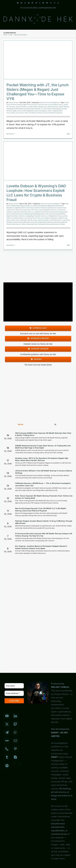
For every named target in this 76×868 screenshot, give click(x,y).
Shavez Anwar (32, 220)
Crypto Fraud (62, 208)
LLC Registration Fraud (54, 216)
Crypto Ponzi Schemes (30, 210)
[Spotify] (7, 766)
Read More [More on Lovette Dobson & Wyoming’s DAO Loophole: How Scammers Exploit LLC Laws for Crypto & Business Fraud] (10, 245)
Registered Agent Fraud (59, 218)
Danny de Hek (13, 102)
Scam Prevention (21, 220)
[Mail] (15, 741)
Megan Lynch (43, 107)
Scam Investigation (41, 111)
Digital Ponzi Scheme (30, 105)
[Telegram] (7, 732)
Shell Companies (44, 220)
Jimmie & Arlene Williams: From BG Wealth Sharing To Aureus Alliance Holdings (44, 472)
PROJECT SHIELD (60, 687)
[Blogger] (15, 757)
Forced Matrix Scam (56, 105)
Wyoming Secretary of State (55, 224)
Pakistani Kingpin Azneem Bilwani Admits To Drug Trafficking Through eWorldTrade (44, 522)
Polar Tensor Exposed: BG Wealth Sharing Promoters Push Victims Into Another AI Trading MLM (44, 497)
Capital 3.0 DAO (39, 208)
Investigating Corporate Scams (35, 216)
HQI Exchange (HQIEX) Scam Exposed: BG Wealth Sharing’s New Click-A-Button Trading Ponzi (43, 434)
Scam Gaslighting (28, 111)
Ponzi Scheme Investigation (41, 218)
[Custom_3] (14, 764)
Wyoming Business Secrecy (44, 222)
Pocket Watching (20, 109)
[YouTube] (7, 716)
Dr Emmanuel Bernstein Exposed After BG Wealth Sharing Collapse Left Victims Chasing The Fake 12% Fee (44, 535)
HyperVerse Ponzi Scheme (15, 216)
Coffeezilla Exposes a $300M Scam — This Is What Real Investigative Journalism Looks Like (43, 484)
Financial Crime (16, 214)
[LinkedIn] (15, 716)
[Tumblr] (7, 757)
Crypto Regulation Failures (48, 210)
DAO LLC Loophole (34, 212)
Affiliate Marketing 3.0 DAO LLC (22, 206)
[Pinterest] (15, 749)
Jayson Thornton (21, 107)
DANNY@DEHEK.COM (47, 8)
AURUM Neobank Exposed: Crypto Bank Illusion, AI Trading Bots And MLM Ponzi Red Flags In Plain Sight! (43, 447)
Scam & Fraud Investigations (49, 102)
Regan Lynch (17, 111)
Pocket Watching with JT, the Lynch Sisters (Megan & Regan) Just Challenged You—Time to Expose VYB (38, 92)
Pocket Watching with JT (34, 109)
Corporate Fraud (51, 208)
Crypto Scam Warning (19, 212)
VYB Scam (40, 113)
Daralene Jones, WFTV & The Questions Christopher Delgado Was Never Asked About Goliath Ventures (42, 459)
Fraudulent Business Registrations (34, 214)
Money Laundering (25, 218)
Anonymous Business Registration (44, 206)
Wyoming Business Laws (26, 222)
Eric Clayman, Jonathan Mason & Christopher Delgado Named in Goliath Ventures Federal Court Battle (41, 547)
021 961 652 (28, 8)
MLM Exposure (53, 107)
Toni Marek (32, 113)
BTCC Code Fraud (27, 208)
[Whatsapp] (15, 732)
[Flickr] (7, 741)
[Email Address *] (14, 693)
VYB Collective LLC (56, 220)
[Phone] (7, 749)
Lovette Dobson (33, 107)
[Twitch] (15, 724)
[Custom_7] (19, 764)
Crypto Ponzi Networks (14, 210)
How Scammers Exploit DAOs (55, 214)
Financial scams (43, 105)
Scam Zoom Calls (22, 113)
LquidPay (15, 218)
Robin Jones (11, 220)
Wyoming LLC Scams (19, 224)
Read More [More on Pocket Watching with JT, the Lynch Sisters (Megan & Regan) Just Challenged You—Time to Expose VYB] (10, 134)
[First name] (14, 686)
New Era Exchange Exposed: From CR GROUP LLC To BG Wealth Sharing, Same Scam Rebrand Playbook (41, 510)
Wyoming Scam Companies (36, 224)
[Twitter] (7, 724)
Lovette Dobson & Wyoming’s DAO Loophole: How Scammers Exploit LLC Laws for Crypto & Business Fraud (36, 193)
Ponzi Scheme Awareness (52, 109)
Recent (21, 424)
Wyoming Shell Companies (53, 113)
